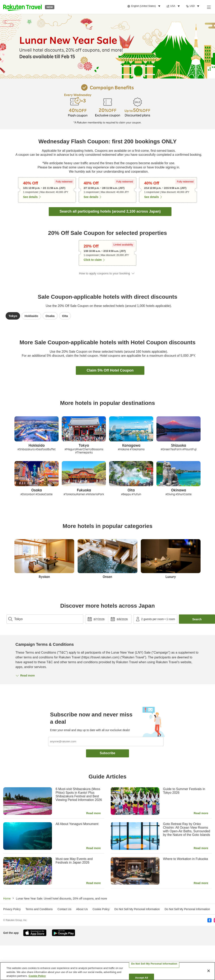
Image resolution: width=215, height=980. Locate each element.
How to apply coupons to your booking (104, 273)
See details (30, 197)
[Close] (209, 971)
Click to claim (93, 260)
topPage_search (7, 613)
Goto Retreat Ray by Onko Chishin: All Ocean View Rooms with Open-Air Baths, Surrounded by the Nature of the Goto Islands (187, 829)
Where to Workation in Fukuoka (186, 859)
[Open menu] (209, 7)
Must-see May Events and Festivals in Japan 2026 (74, 861)
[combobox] (45, 619)
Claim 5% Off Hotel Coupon (110, 370)
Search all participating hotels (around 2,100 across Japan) (110, 211)
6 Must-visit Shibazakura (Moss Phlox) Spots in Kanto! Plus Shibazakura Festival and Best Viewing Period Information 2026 (79, 794)
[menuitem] (145, 6)
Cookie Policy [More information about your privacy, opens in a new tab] (37, 976)
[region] (107, 971)
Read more (93, 813)
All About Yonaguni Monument (77, 824)
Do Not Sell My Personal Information (187, 909)
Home (7, 899)
